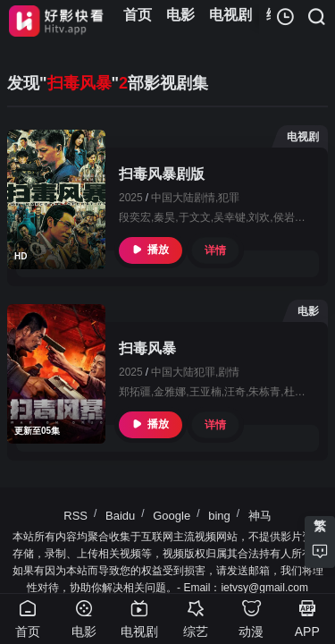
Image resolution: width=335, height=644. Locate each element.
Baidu (120, 516)
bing (219, 516)
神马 (260, 516)
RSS (75, 516)
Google (172, 516)
